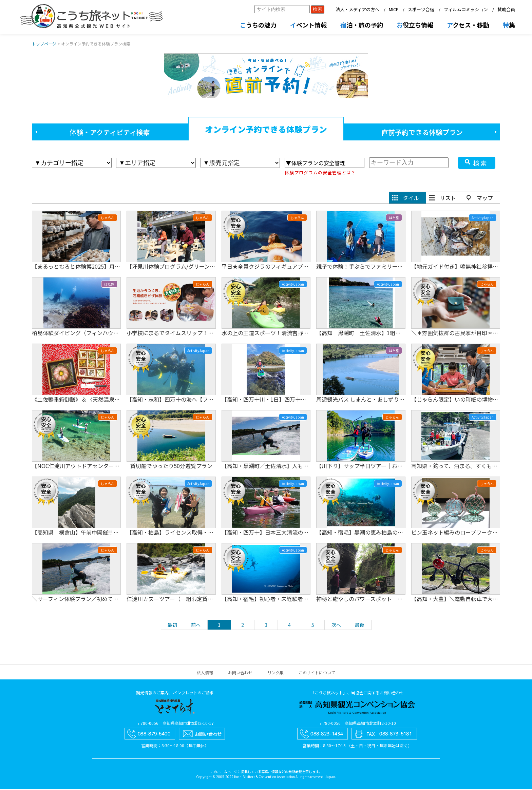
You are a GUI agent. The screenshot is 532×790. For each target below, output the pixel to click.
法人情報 (205, 673)
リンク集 (275, 673)
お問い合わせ (240, 673)
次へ (336, 625)
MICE (394, 9)
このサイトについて (317, 673)
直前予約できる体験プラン (422, 133)
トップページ (44, 44)
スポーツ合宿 (421, 9)
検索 (481, 163)
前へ (196, 625)
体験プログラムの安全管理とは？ (320, 173)
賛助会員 (506, 9)
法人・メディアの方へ (357, 9)
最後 (360, 625)
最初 (172, 625)
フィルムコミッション (466, 9)
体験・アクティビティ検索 (110, 133)
